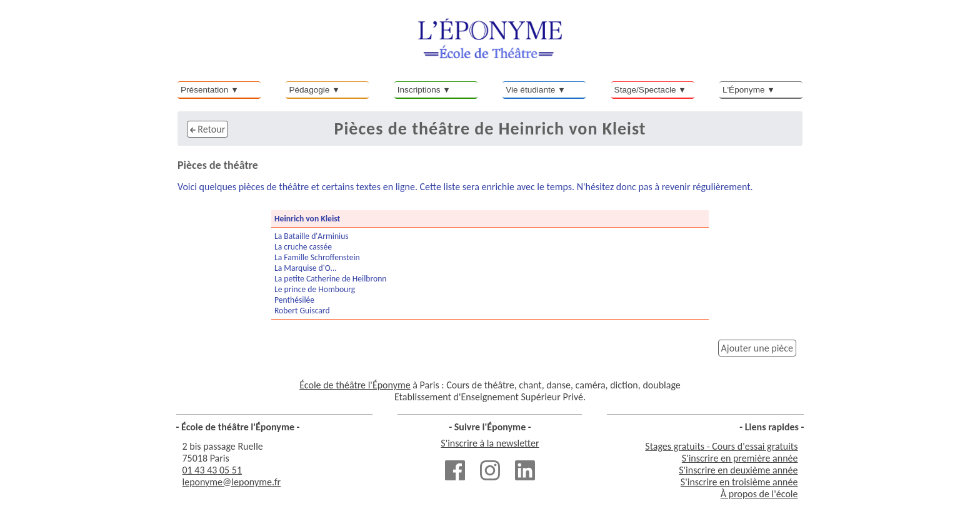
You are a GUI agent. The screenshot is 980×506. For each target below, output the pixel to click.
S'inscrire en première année (740, 458)
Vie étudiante (530, 90)
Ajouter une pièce (757, 348)
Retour (207, 129)
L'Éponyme (744, 90)
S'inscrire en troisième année (739, 482)
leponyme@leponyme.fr (232, 482)
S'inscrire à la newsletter (490, 443)
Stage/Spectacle (645, 90)
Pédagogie (309, 90)
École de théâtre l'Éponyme (355, 385)
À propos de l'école (759, 494)
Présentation (204, 90)
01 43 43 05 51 (212, 470)
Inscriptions (419, 90)
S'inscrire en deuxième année (738, 470)
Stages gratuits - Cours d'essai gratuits (721, 446)
